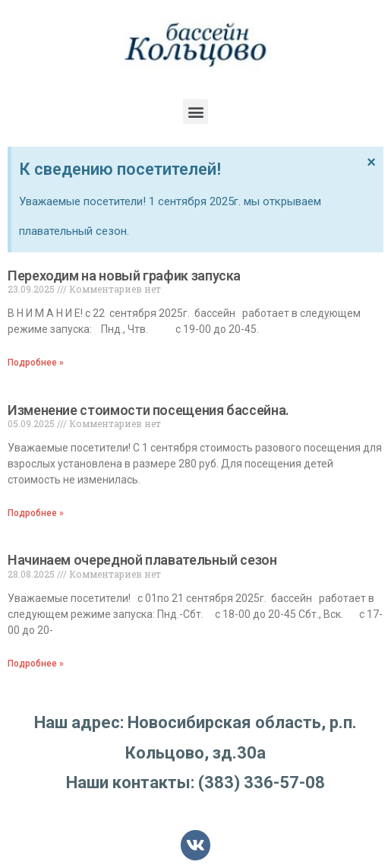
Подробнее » (36, 363)
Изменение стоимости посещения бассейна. (148, 410)
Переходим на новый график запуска (124, 276)
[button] (195, 111)
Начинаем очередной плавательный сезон (142, 560)
